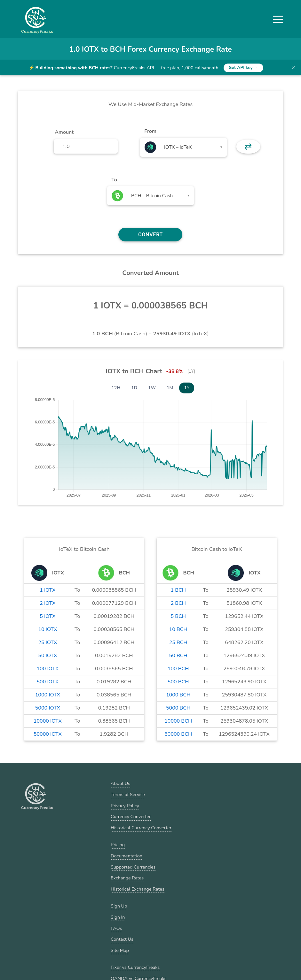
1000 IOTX (48, 695)
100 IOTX (48, 669)
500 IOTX (48, 682)
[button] (278, 19)
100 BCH (178, 669)
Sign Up (119, 906)
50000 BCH (178, 734)
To (114, 180)
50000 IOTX (48, 734)
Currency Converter (131, 817)
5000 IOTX (48, 708)
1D (134, 388)
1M (170, 388)
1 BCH (178, 590)
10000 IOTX (48, 721)
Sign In (118, 917)
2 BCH (178, 603)
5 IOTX (48, 616)
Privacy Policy (125, 806)
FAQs (116, 928)
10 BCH (178, 629)
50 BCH (178, 656)
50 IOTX (48, 656)
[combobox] (183, 147)
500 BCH (178, 682)
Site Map (120, 950)
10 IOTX (48, 629)
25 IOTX (48, 642)
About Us (120, 783)
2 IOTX (48, 603)
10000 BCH (178, 721)
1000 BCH (178, 695)
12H (116, 388)
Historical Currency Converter (141, 828)
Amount (64, 132)
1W (152, 388)
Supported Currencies (133, 867)
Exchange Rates (127, 878)
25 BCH (178, 642)
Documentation (127, 856)
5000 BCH (178, 708)
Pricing (118, 845)
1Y (187, 388)
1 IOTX (48, 590)
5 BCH (178, 616)
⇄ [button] (248, 147)
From (150, 131)
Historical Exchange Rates (138, 889)
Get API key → (244, 68)
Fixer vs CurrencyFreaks (135, 967)
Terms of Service (128, 794)
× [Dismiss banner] (293, 68)
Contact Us (122, 939)
